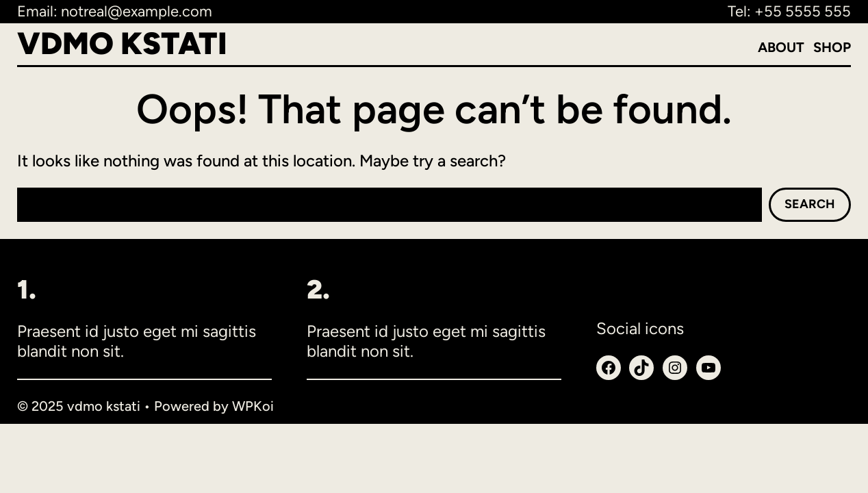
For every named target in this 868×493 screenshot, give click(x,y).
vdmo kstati (122, 43)
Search (810, 204)
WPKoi (253, 406)
